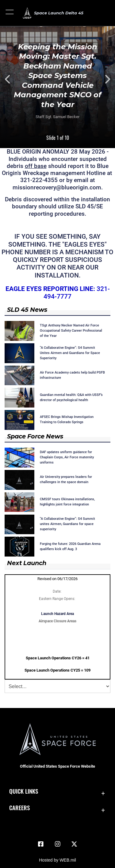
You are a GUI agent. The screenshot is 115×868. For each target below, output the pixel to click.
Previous (11, 79)
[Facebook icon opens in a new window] (41, 844)
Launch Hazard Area (57, 614)
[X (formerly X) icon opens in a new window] (74, 844)
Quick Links (24, 791)
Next (103, 79)
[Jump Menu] (57, 686)
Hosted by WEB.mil (57, 860)
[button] (10, 13)
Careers (19, 808)
